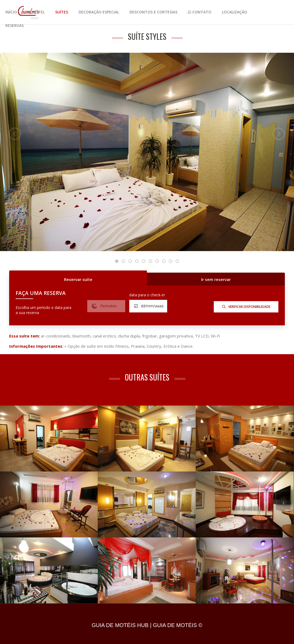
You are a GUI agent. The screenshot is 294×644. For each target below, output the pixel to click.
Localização (234, 12)
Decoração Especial (99, 12)
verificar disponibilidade (246, 307)
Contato (200, 12)
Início (11, 12)
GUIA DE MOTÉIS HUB (120, 625)
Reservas (15, 25)
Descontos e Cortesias (153, 12)
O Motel (36, 12)
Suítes (62, 12)
